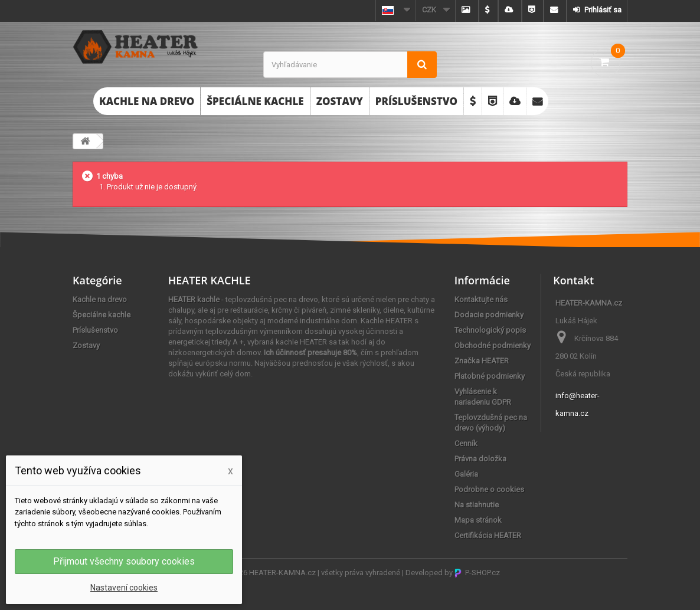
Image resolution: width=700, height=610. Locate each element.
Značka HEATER (482, 361)
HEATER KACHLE (210, 280)
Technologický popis (490, 330)
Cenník (466, 443)
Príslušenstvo (416, 101)
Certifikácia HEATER (488, 535)
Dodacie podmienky (489, 315)
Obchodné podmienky (493, 345)
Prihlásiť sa (602, 10)
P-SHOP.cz (477, 573)
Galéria (466, 474)
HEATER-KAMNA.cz (282, 573)
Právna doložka (480, 459)
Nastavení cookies (124, 588)
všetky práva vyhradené (361, 573)
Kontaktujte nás (481, 299)
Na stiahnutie (477, 505)
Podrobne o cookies (489, 489)
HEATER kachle (194, 299)
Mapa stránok (478, 520)
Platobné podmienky (490, 376)
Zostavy (340, 101)
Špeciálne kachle (255, 101)
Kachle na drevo (147, 101)
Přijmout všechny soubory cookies (124, 561)
